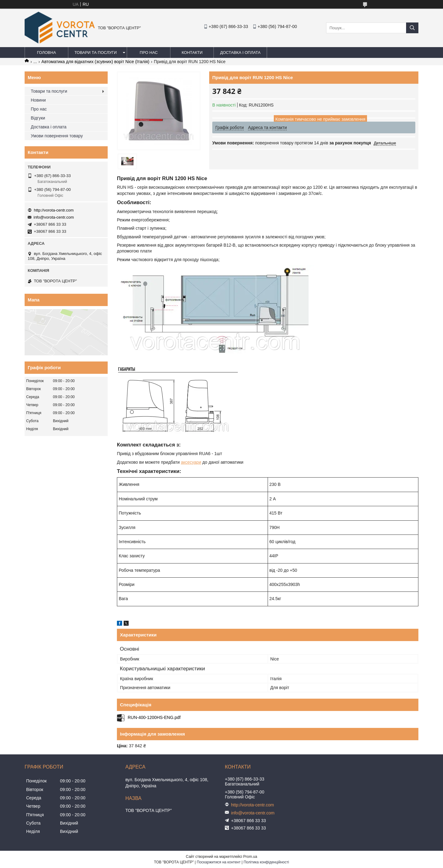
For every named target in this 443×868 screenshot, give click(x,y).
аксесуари (191, 462)
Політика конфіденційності (266, 862)
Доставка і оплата (240, 52)
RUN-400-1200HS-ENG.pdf (154, 717)
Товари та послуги (96, 52)
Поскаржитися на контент (219, 862)
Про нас (149, 52)
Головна (46, 52)
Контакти (192, 52)
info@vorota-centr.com (54, 217)
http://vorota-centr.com (54, 210)
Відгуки (38, 118)
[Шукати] (412, 28)
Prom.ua (250, 857)
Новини (38, 100)
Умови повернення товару (57, 136)
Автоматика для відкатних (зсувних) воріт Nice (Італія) (96, 62)
